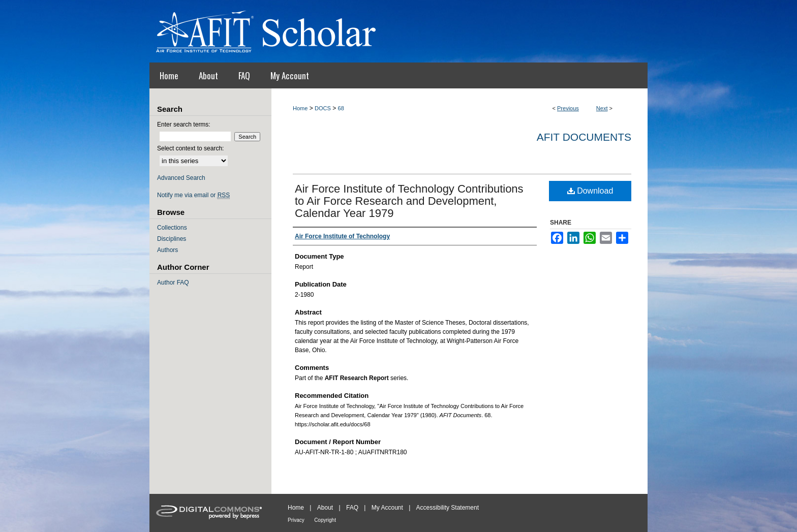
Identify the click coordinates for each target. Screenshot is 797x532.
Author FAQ (173, 283)
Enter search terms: (184, 124)
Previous (568, 108)
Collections (172, 228)
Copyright (325, 520)
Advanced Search (181, 178)
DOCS (323, 108)
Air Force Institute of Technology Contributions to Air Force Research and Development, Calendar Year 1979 (409, 201)
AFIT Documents (584, 137)
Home (300, 108)
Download (590, 191)
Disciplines (172, 239)
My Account (387, 508)
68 (341, 108)
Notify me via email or (193, 195)
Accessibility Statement (448, 508)
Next (602, 108)
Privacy (296, 520)
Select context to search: (190, 148)
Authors (167, 250)
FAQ (352, 508)
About (325, 508)
